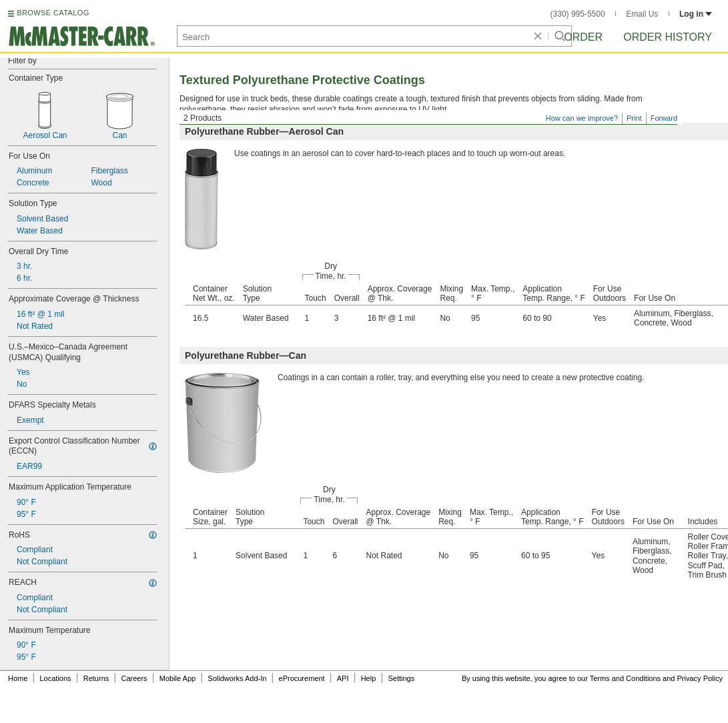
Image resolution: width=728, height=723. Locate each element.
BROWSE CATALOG (53, 13)
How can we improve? (582, 118)
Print (634, 118)
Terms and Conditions (625, 678)
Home (18, 678)
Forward (664, 118)
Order (583, 37)
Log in (696, 14)
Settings (401, 678)
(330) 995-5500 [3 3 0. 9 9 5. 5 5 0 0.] (578, 14)
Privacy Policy (700, 678)
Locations (56, 678)
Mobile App (177, 678)
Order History (668, 37)
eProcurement (302, 678)
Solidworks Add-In (237, 678)
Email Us (642, 14)
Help (369, 678)
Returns (96, 678)
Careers (134, 678)
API (343, 678)
